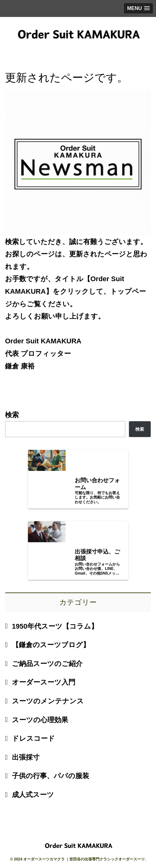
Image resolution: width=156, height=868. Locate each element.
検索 (12, 415)
